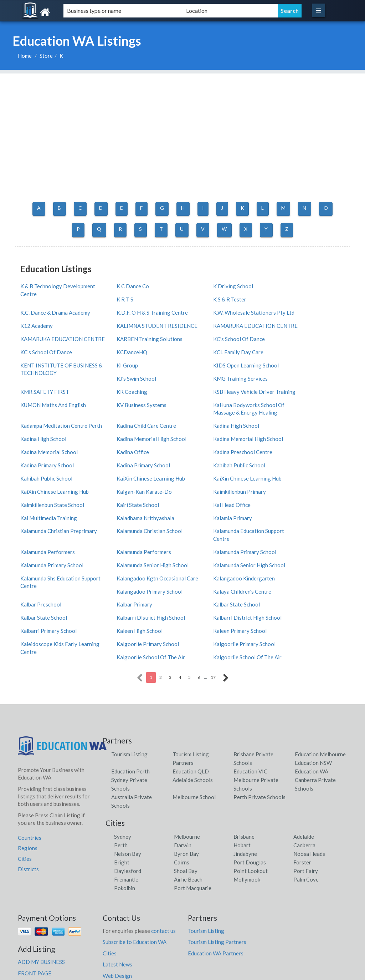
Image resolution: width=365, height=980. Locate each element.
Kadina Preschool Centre (301, 429)
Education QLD (191, 714)
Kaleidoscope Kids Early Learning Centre (49, 591)
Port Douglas (250, 805)
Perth (121, 788)
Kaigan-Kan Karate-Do (299, 455)
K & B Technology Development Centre (45, 288)
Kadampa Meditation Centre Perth (138, 407)
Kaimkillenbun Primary (47, 468)
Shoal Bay (186, 814)
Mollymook (247, 822)
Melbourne (187, 780)
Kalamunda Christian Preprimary (296, 485)
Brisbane (244, 780)
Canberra (304, 788)
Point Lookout (251, 814)
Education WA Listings (296, 973)
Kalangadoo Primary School (137, 548)
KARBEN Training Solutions (137, 330)
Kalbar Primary (38, 561)
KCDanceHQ (119, 344)
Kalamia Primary (207, 481)
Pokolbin (125, 831)
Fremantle (126, 822)
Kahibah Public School (214, 442)
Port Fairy (306, 814)
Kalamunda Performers (215, 502)
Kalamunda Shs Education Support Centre (218, 531)
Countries (30, 781)
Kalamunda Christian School (53, 502)
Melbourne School (194, 740)
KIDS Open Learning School (137, 364)
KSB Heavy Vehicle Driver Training (219, 381)
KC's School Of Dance (214, 330)
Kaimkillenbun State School (136, 468)
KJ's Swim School (208, 364)
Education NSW (313, 706)
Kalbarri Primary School (132, 574)
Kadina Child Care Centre (218, 403)
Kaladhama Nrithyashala (133, 481)
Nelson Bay (128, 797)
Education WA (312, 714)
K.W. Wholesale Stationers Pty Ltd (56, 314)
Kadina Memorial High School (307, 416)
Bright (122, 805)
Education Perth (130, 714)
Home (25, 56)
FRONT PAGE (35, 916)
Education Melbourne (320, 697)
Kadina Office (204, 429)
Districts (28, 812)
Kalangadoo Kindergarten (51, 548)
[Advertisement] (182, 123)
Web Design (117, 919)
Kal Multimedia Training (49, 481)
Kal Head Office (290, 468)
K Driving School (208, 284)
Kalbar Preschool (292, 548)
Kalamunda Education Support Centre (140, 505)
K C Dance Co (120, 284)
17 (213, 620)
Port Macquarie (193, 831)
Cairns (182, 805)
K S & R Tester (121, 297)
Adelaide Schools (193, 723)
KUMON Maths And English (304, 377)
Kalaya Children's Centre (217, 548)
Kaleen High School (211, 574)
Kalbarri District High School (306, 561)
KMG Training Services (299, 364)
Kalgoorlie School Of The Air (306, 587)
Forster (302, 805)
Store (46, 56)
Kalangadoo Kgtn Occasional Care (306, 531)
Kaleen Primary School (298, 574)
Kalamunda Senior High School (56, 528)
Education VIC (250, 714)
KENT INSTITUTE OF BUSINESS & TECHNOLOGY (305, 347)
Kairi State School (209, 468)
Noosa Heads (309, 797)
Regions (28, 791)
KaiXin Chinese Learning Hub (55, 455)
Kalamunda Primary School (219, 515)
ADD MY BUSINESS (41, 905)
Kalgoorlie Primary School (135, 587)
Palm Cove (306, 822)
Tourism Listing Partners (217, 885)
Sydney (123, 780)
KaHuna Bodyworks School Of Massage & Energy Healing (56, 407)
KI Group (31, 364)
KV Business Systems (297, 390)
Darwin (183, 788)
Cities (25, 802)
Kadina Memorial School (133, 429)
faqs (130, 930)
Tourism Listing (129, 697)
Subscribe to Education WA (135, 885)
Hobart (242, 788)
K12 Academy (120, 310)
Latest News (117, 908)
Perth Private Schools (259, 740)
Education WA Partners (216, 896)
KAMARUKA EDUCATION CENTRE (303, 314)
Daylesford (128, 814)
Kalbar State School (127, 561)
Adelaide (304, 780)
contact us (163, 874)
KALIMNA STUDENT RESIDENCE (213, 314)
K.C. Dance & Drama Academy (223, 297)
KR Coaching (119, 377)
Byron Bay (186, 797)
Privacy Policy (120, 941)
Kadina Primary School (47, 442)
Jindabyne (245, 797)
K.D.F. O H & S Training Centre (307, 297)
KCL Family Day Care (213, 344)
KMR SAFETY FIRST (45, 377)
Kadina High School (295, 403)
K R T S (280, 284)
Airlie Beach (188, 822)
